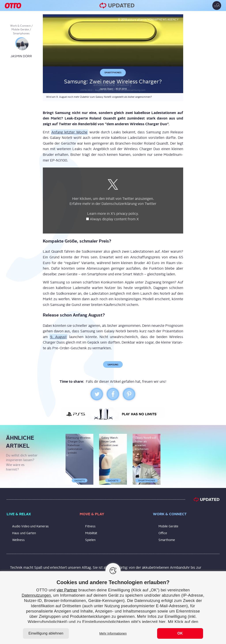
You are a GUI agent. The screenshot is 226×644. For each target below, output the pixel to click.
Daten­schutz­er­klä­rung (119, 204)
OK (180, 633)
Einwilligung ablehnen (46, 633)
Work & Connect (20, 26)
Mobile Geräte (20, 29)
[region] (113, 608)
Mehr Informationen (113, 633)
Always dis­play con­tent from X (115, 219)
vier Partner (67, 590)
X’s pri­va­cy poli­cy (124, 214)
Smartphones (21, 33)
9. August (58, 337)
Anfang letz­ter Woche (69, 132)
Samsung (113, 364)
